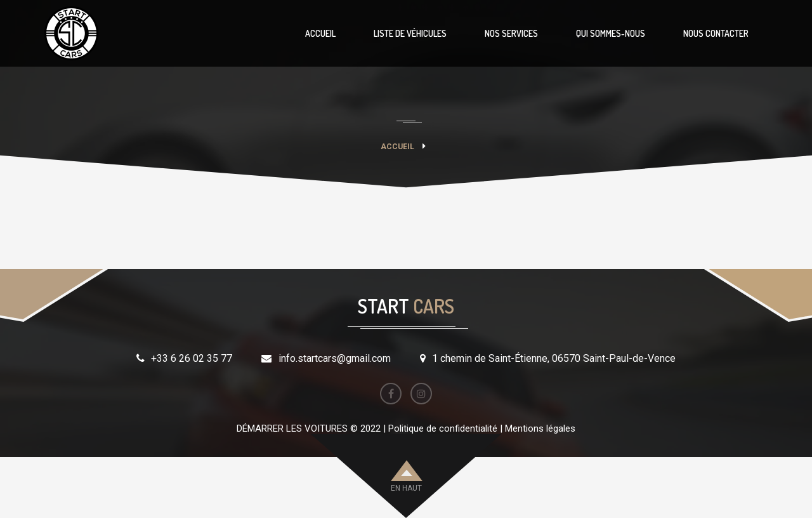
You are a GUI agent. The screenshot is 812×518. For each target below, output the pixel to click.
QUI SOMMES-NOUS (611, 33)
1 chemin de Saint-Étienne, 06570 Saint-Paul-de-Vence (554, 358)
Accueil (397, 147)
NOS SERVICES (511, 33)
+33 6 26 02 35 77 (192, 358)
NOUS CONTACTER (716, 33)
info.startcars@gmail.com (335, 358)
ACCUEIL (320, 33)
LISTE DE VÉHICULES (410, 33)
